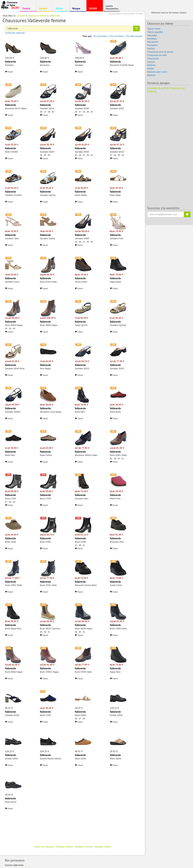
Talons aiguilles (155, 32)
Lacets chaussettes (112, 7)
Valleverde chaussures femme (126, 14)
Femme (28, 8)
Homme (44, 8)
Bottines (152, 65)
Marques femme (65, 847)
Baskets (151, 75)
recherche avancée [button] (15, 33)
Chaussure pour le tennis (160, 52)
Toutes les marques (44, 847)
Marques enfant (103, 847)
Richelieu (152, 39)
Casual (151, 62)
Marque (78, 9)
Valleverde (54, 16)
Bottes (151, 69)
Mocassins (153, 42)
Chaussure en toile (157, 55)
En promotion (101, 36)
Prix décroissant (134, 36)
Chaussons (153, 59)
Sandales (152, 35)
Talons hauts (154, 29)
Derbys (151, 49)
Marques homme (84, 847)
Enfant (61, 8)
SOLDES (94, 9)
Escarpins (152, 45)
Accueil (21, 16)
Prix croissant (117, 36)
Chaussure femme (37, 16)
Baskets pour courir (157, 72)
